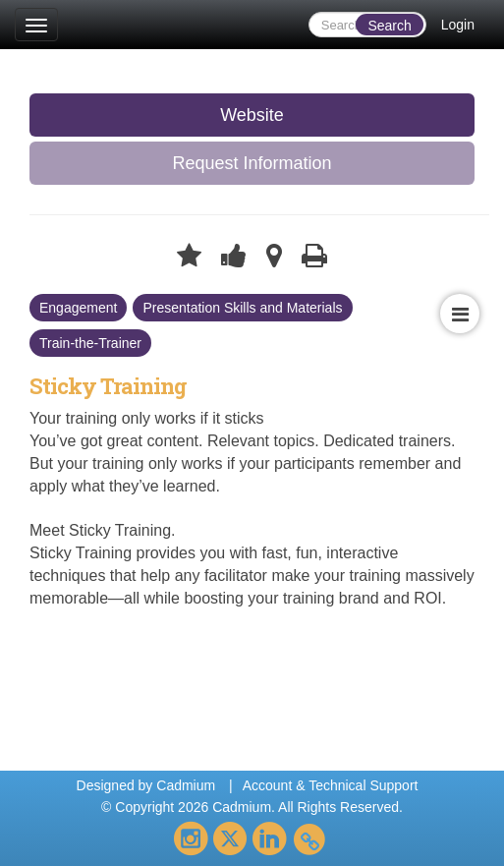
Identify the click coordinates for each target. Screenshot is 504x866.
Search (389, 26)
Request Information (252, 163)
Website (252, 115)
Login (458, 25)
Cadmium (186, 785)
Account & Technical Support (331, 785)
